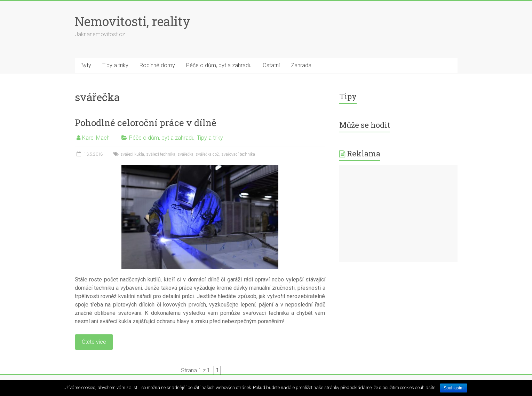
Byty (86, 65)
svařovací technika (238, 154)
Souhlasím (454, 388)
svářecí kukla (132, 154)
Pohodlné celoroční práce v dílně (145, 123)
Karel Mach (96, 138)
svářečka (185, 154)
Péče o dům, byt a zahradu (219, 65)
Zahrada (301, 65)
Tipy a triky (115, 65)
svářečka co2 (207, 154)
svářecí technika (161, 154)
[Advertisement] (398, 213)
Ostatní (271, 65)
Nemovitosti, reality (133, 21)
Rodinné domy (157, 65)
